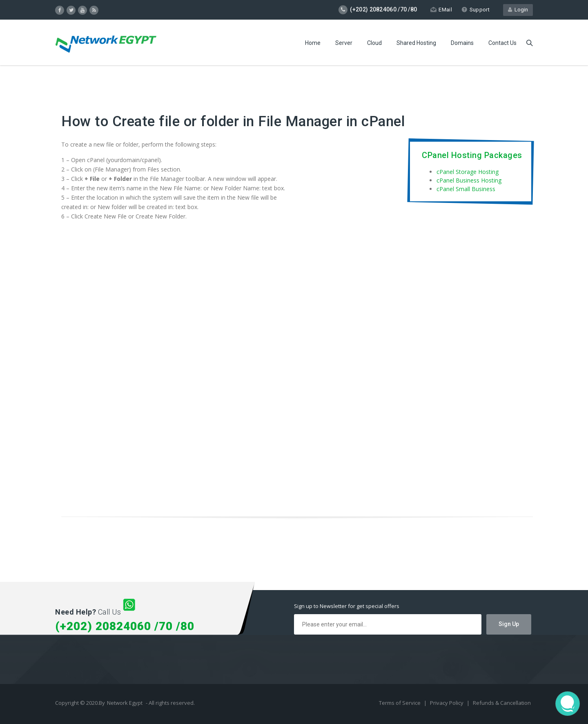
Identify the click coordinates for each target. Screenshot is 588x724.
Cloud (374, 43)
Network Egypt (125, 703)
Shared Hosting (416, 43)
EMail (441, 10)
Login (518, 10)
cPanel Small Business (466, 189)
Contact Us (502, 43)
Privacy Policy (447, 703)
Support (476, 10)
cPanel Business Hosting (469, 180)
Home (313, 43)
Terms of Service (400, 703)
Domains (462, 43)
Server (344, 43)
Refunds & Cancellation (502, 703)
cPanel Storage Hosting (468, 172)
